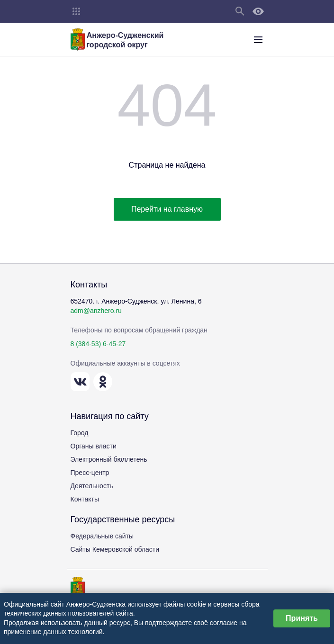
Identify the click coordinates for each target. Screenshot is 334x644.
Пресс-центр (90, 473)
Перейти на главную (167, 209)
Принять (302, 618)
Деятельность (92, 486)
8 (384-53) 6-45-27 (98, 344)
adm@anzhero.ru (96, 311)
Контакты (85, 499)
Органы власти (94, 446)
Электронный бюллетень (109, 459)
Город (80, 433)
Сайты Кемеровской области (115, 549)
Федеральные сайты (102, 536)
